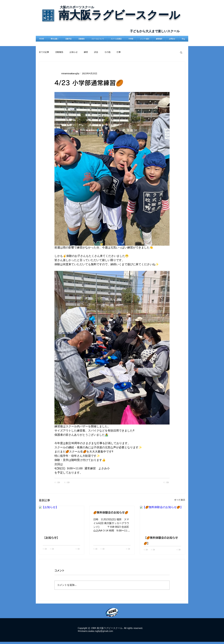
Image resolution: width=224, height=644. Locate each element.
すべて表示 (180, 500)
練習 (86, 52)
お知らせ (74, 52)
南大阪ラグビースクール (119, 15)
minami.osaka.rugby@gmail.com (96, 631)
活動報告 (59, 52)
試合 (96, 52)
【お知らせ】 (51, 538)
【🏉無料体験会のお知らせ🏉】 (161, 540)
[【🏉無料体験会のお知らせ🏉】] (162, 519)
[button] (181, 52)
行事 (119, 52)
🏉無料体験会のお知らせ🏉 (111, 512)
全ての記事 (44, 52)
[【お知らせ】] (62, 519)
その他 (107, 52)
